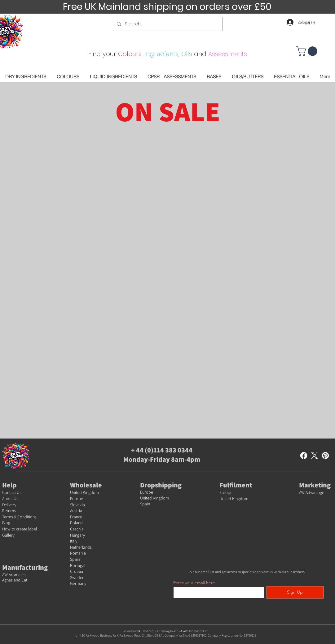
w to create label (22, 529)
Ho (5, 529)
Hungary (77, 535)
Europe (77, 499)
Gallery (8, 535)
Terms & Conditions (19, 517)
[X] (315, 456)
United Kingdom (84, 492)
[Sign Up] (295, 592)
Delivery (9, 505)
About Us (10, 499)
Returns (9, 511)
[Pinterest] (325, 456)
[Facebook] (304, 456)
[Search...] (167, 24)
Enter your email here (194, 583)
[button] (308, 51)
